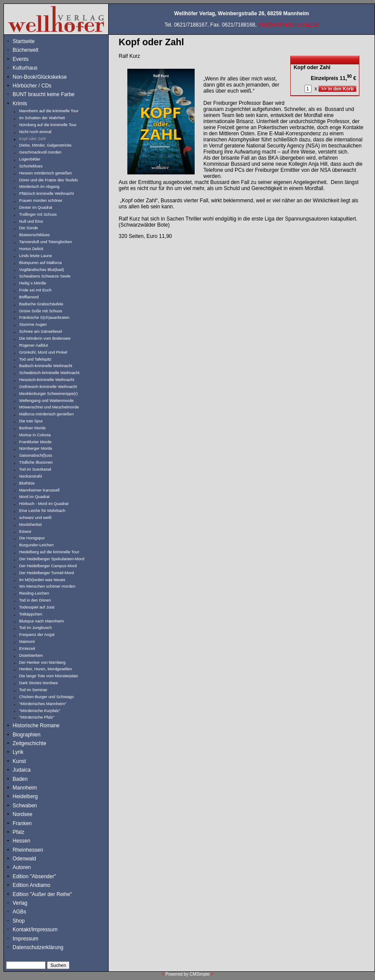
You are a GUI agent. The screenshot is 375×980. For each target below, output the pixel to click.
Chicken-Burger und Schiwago (46, 697)
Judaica (22, 770)
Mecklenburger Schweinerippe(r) (48, 394)
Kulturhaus (32, 68)
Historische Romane (36, 726)
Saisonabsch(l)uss (36, 455)
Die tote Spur (31, 421)
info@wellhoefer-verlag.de (289, 25)
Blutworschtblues (35, 235)
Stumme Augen (33, 324)
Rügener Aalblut (33, 345)
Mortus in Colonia (35, 435)
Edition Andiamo (32, 885)
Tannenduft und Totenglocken (46, 242)
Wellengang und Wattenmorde (46, 401)
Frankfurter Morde (35, 442)
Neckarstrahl (30, 476)
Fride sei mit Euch (35, 290)
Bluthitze (27, 483)
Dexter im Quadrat (36, 207)
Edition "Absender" (34, 876)
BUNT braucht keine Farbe (44, 94)
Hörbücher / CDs (32, 86)
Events (30, 59)
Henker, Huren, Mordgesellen (45, 669)
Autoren (22, 867)
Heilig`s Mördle (33, 283)
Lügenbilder (30, 159)
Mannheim (25, 788)
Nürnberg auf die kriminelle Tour (48, 125)
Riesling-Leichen (34, 593)
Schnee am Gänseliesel (41, 331)
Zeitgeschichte (29, 743)
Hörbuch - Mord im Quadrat (44, 504)
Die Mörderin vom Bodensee (45, 338)
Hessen (22, 841)
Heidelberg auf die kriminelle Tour (49, 552)
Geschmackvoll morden (40, 152)
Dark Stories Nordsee (38, 683)
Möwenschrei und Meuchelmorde (49, 407)
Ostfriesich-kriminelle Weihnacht (48, 387)
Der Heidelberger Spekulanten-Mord (52, 559)
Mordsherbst (30, 525)
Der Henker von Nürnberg (42, 662)
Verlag (20, 903)
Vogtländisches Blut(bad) (41, 270)
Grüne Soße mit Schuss (41, 311)
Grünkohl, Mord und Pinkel (43, 352)
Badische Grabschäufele (41, 304)
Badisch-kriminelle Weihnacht (46, 366)
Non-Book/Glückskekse (40, 77)
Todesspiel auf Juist (37, 607)
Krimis (20, 104)
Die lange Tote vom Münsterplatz (49, 676)
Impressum (25, 939)
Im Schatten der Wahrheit (42, 118)
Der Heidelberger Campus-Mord (48, 566)
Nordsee (22, 814)
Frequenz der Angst (37, 635)
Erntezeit (27, 649)
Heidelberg (25, 796)
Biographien (27, 735)
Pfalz (18, 832)
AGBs (19, 912)
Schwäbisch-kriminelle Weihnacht (49, 373)
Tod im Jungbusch (35, 628)
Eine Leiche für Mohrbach (42, 511)
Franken (22, 823)
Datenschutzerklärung (38, 947)
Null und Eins (31, 221)
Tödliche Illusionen (36, 462)
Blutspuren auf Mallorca (40, 263)
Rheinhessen (28, 850)
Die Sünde (29, 228)
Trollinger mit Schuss (38, 214)
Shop (19, 921)
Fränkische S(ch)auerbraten (44, 318)
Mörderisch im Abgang (39, 187)
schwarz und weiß (35, 518)
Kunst (19, 761)
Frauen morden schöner (41, 201)
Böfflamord (29, 297)
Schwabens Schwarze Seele (45, 276)
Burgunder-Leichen (36, 545)
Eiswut (25, 532)
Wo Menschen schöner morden (47, 586)
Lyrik (18, 752)
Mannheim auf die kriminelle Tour (49, 111)
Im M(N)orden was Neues (42, 580)
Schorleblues (31, 166)
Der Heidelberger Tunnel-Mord (46, 573)
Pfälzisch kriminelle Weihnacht (46, 194)
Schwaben (25, 806)
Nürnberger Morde (36, 448)
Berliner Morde (32, 428)
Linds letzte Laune (36, 256)
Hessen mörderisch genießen (46, 173)
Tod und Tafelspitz (35, 359)
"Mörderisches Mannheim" (43, 704)
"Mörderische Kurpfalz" (40, 711)
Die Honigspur (32, 538)
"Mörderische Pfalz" (37, 717)
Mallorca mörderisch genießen (46, 414)
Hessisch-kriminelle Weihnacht (47, 380)
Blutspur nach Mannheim (41, 621)
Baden (20, 779)
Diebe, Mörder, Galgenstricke (45, 145)
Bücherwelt (25, 50)
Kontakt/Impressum (35, 930)
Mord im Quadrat (34, 497)
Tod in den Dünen (35, 600)
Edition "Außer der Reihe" (42, 894)
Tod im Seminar (33, 690)
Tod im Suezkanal (35, 469)
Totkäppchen (31, 614)
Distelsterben (31, 656)
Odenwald (24, 859)
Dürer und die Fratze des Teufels (48, 180)
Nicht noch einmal (35, 132)
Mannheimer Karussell (39, 490)
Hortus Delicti (31, 249)
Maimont (27, 642)
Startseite (24, 41)
